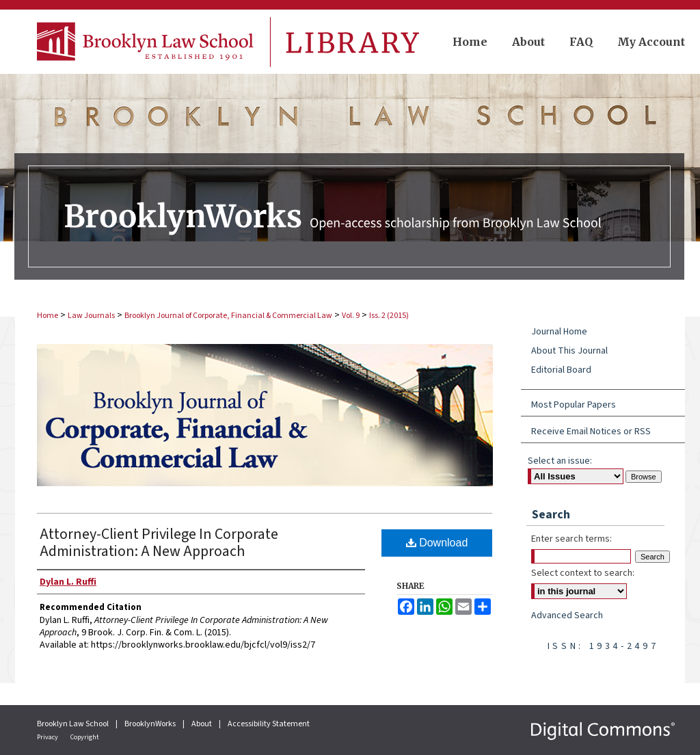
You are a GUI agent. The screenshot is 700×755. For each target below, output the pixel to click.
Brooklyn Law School (73, 724)
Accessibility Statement (269, 724)
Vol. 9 (351, 316)
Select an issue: (560, 461)
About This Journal (569, 351)
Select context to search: (583, 573)
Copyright (85, 737)
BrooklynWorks (151, 724)
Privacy (48, 737)
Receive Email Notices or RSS (591, 432)
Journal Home (559, 332)
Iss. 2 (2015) (389, 316)
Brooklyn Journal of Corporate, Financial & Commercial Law (228, 316)
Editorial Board (561, 370)
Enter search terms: (571, 539)
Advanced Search (567, 615)
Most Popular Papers (574, 405)
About (202, 724)
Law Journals (91, 316)
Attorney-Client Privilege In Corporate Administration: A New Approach (159, 543)
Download (437, 543)
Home (48, 316)
